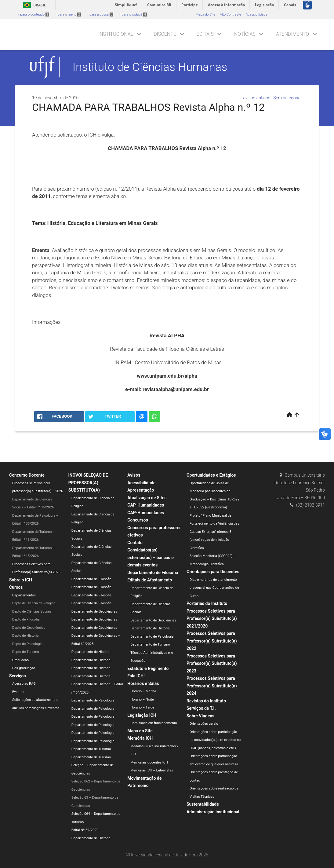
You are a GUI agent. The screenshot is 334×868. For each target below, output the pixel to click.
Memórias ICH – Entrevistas (152, 770)
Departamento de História (91, 652)
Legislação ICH (142, 715)
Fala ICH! (136, 676)
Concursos (138, 520)
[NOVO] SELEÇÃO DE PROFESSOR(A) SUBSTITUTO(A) (88, 483)
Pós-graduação (24, 668)
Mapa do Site (205, 15)
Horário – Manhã (143, 691)
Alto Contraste (231, 15)
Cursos (16, 587)
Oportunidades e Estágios (211, 475)
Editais (205, 34)
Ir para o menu (68, 15)
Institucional (116, 34)
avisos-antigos (257, 98)
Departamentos (24, 595)
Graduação (20, 660)
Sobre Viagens (200, 716)
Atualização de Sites (147, 498)
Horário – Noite (142, 700)
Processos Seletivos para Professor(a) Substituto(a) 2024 (212, 686)
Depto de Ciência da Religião (34, 603)
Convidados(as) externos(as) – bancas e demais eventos (151, 557)
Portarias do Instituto (207, 603)
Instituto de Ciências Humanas (150, 67)
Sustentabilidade (203, 804)
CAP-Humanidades (146, 505)
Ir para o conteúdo (33, 15)
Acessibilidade (256, 15)
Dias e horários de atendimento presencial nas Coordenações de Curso (214, 588)
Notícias (245, 34)
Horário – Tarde (142, 707)
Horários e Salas (143, 683)
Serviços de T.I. (201, 708)
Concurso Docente (27, 475)
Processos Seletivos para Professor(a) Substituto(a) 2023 (212, 663)
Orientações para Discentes (213, 572)
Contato (135, 543)
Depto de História (25, 636)
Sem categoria (287, 98)
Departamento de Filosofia (92, 579)
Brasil (33, 5)
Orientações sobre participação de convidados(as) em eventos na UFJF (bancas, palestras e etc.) (215, 740)
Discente (165, 34)
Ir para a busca (100, 15)
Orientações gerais (204, 724)
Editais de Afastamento (150, 580)
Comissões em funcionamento (154, 723)
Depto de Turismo (26, 652)
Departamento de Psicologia (93, 700)
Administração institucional (213, 812)
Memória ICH (140, 738)
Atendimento (292, 34)
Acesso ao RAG (24, 684)
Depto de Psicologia (27, 644)
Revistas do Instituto (206, 701)
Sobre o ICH (21, 580)
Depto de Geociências (29, 628)
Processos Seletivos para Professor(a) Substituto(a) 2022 (212, 641)
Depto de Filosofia (26, 619)
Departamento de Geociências (94, 612)
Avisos (134, 475)
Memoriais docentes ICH (149, 762)
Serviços (18, 676)
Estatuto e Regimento (148, 668)
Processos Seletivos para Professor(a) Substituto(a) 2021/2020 (212, 619)
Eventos (18, 692)
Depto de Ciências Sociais (32, 612)
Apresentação (141, 490)
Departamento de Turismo (91, 749)
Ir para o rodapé (133, 15)
